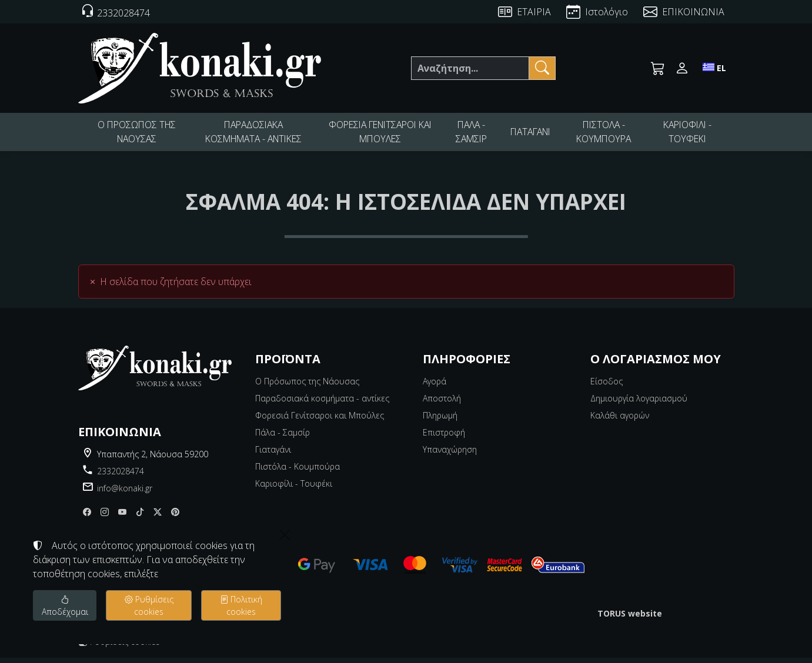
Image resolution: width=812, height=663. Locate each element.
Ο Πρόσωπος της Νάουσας (307, 386)
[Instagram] (105, 518)
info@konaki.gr (125, 493)
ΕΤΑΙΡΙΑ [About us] (534, 12)
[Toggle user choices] (682, 68)
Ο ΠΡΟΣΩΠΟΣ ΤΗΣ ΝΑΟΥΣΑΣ (136, 135)
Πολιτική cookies (241, 605)
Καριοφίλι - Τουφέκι (294, 489)
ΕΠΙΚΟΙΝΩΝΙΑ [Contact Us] (693, 12)
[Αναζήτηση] (470, 68)
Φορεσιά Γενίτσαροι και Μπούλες (320, 421)
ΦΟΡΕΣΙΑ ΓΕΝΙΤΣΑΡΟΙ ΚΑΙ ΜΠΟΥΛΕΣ (380, 135)
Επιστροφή (444, 438)
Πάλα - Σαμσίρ (283, 438)
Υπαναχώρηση (450, 455)
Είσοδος (607, 386)
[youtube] (122, 518)
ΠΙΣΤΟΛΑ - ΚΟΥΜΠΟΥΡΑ (607, 135)
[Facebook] (87, 518)
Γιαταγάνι (273, 455)
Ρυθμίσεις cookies (119, 647)
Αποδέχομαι (65, 605)
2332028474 (121, 476)
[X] (158, 518)
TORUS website (630, 619)
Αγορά (435, 386)
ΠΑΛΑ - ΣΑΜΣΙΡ (471, 135)
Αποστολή (442, 404)
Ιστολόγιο (607, 12)
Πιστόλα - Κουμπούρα (298, 472)
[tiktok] (140, 518)
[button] (658, 68)
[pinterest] (175, 518)
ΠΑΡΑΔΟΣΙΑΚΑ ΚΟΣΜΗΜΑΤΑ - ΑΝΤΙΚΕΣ (252, 135)
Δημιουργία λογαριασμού (639, 404)
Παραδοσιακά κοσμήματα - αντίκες (322, 404)
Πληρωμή (440, 421)
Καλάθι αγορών (620, 421)
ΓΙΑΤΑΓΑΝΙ (532, 134)
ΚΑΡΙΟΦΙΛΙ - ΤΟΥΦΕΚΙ (688, 135)
